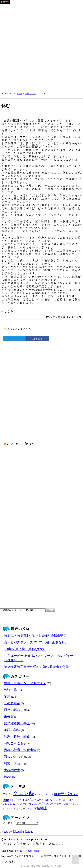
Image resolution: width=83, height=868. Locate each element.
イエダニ (28, 800)
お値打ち (47, 800)
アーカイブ (9, 823)
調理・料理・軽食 (17, 737)
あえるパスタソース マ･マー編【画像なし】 (36, 642)
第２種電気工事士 (17, 723)
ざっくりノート (70, 800)
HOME (19, 94)
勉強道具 (10, 690)
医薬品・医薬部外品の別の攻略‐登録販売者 (35, 636)
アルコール (48, 794)
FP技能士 (40, 808)
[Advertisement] (41, 46)
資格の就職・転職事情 (20, 750)
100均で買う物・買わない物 (24, 649)
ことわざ (48, 804)
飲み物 (9, 777)
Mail (36, 851)
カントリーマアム (23, 809)
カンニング (36, 804)
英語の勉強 (12, 730)
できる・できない (18, 804)
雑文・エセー (14, 763)
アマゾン (7, 794)
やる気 (38, 800)
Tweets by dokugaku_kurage (17, 832)
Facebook (38, 339)
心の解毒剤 (12, 703)
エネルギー (58, 800)
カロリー (59, 804)
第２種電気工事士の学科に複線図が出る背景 (36, 667)
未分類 (9, 717)
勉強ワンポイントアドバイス (25, 683)
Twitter (28, 851)
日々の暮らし (14, 710)
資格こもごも (14, 743)
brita (5, 804)
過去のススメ (30, 94)
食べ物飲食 (12, 770)
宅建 (7, 697)
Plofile (19, 851)
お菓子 (67, 804)
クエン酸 (24, 793)
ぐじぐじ (39, 794)
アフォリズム (16, 800)
